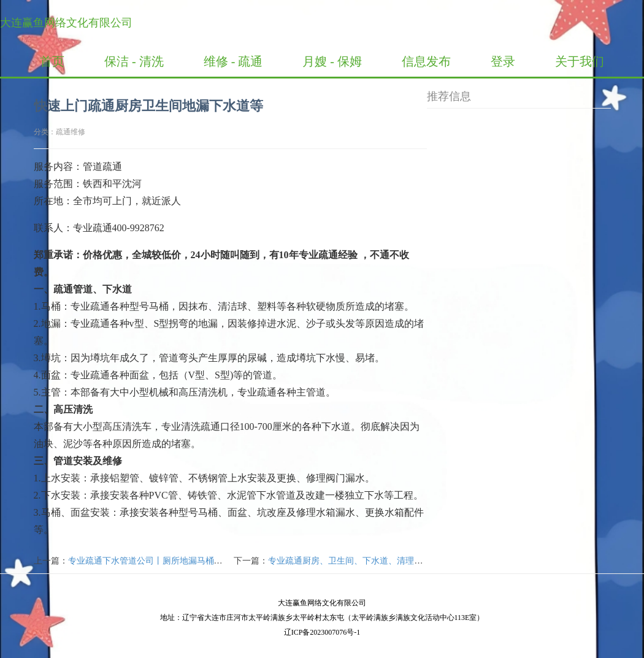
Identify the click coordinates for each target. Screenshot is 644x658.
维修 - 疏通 (233, 61)
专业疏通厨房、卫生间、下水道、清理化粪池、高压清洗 (375, 561)
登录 (503, 61)
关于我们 (580, 61)
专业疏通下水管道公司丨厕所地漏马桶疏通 (150, 561)
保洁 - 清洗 (134, 61)
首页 (52, 61)
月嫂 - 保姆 (332, 61)
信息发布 (426, 61)
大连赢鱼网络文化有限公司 (66, 23)
